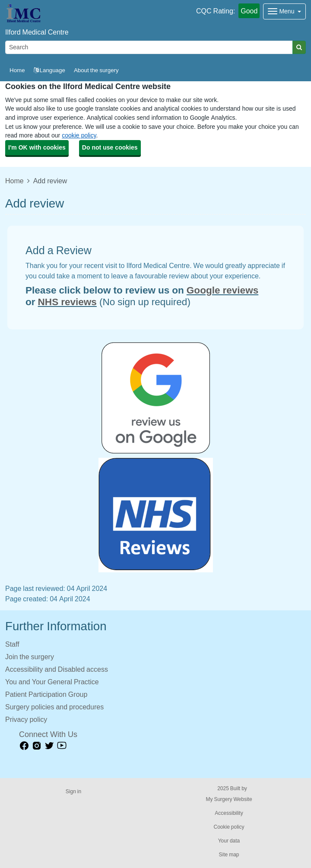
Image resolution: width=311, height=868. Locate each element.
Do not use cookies (110, 147)
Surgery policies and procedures (54, 707)
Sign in (73, 791)
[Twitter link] (49, 746)
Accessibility (229, 813)
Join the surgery (30, 657)
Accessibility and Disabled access (57, 669)
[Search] (149, 47)
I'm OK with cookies (37, 147)
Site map (229, 855)
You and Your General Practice (52, 682)
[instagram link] (37, 746)
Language (49, 70)
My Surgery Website (229, 799)
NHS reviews (67, 302)
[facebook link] (24, 746)
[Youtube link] (62, 746)
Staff (12, 644)
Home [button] (17, 70)
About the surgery (96, 70)
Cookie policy (229, 827)
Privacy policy (26, 719)
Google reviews (222, 290)
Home (14, 181)
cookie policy (79, 135)
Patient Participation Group (46, 694)
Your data (229, 841)
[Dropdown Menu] (284, 11)
